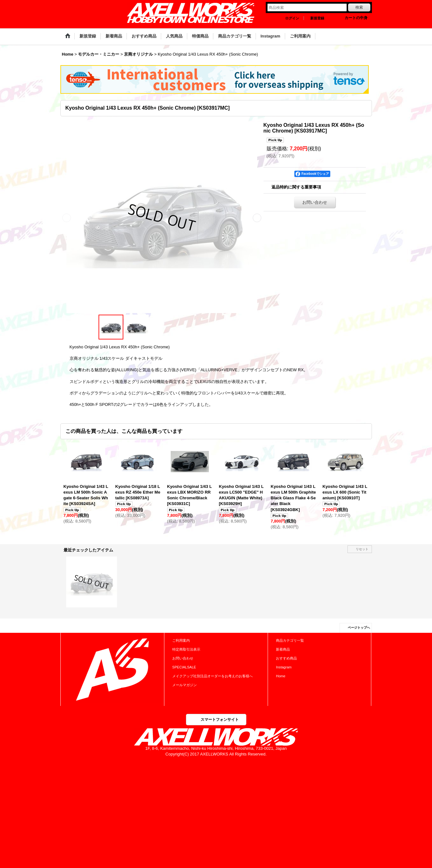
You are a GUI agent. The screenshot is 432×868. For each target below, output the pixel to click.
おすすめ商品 (286, 658)
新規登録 (317, 18)
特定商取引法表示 (186, 649)
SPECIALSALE (184, 667)
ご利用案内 (181, 640)
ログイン (292, 18)
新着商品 (283, 649)
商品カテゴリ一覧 (290, 640)
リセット (362, 549)
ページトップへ (359, 628)
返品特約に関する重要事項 (296, 187)
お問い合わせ (315, 202)
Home (281, 676)
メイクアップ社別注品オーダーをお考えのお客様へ (213, 676)
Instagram (284, 667)
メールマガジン (185, 685)
